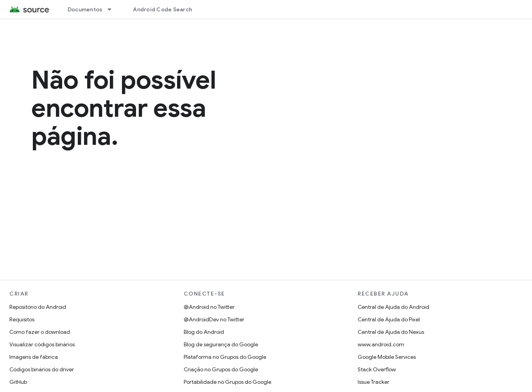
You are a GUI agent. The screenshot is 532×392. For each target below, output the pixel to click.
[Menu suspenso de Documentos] (113, 9)
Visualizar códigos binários (42, 344)
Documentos (85, 9)
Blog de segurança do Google (221, 344)
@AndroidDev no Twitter (214, 319)
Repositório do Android (38, 307)
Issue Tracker (373, 382)
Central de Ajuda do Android (393, 307)
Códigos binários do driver (42, 369)
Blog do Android (204, 332)
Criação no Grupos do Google (221, 369)
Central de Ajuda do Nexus (391, 332)
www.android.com (381, 344)
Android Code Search (162, 9)
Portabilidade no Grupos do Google (227, 382)
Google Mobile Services (387, 357)
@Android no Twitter (209, 307)
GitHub (18, 382)
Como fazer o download (40, 332)
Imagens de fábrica (34, 357)
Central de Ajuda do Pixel (389, 319)
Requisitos (22, 319)
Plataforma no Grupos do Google (225, 357)
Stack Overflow (377, 369)
